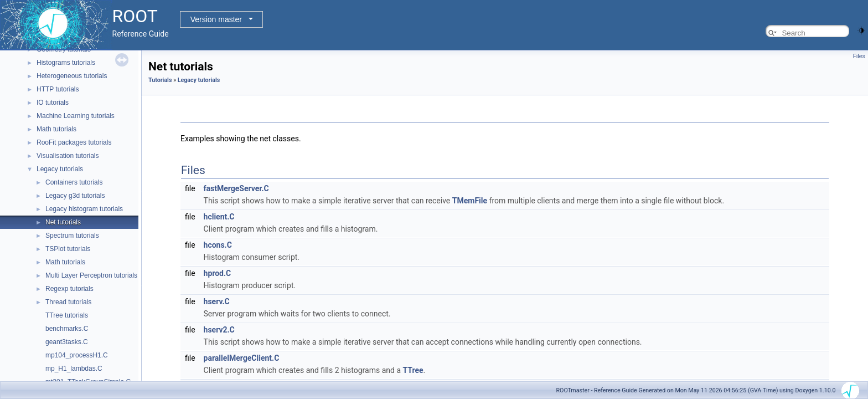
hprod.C (218, 273)
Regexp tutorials (69, 289)
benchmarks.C (67, 329)
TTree (413, 370)
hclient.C (219, 217)
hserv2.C (219, 330)
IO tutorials (53, 103)
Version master (216, 19)
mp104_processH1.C (77, 355)
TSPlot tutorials (68, 249)
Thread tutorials (68, 302)
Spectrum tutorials (72, 236)
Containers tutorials (74, 182)
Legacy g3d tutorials (75, 196)
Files (859, 56)
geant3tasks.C (67, 342)
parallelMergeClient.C (242, 358)
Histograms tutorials (66, 63)
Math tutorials (56, 129)
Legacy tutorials (60, 169)
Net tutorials (63, 222)
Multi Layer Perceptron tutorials (91, 275)
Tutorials (160, 80)
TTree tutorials (67, 315)
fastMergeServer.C (236, 188)
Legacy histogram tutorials (84, 209)
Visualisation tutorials (68, 156)
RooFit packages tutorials (74, 142)
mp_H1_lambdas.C (74, 369)
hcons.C (218, 245)
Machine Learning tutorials (76, 116)
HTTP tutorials (58, 89)
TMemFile (470, 201)
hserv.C (217, 301)
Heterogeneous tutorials (72, 76)
